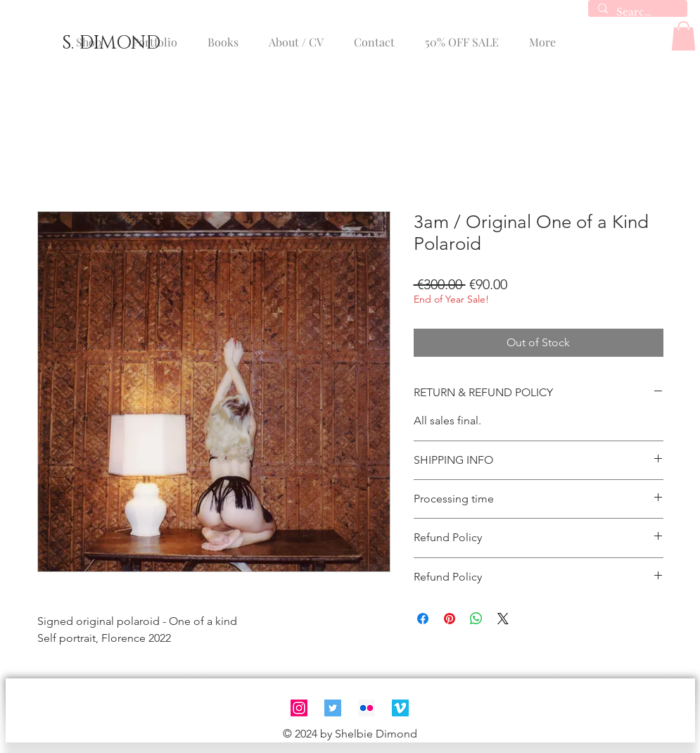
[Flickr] (367, 708)
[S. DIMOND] (111, 44)
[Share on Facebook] (423, 619)
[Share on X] (503, 619)
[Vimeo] (400, 708)
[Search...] (637, 13)
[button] (683, 36)
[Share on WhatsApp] (476, 619)
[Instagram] (299, 708)
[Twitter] (333, 708)
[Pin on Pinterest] (450, 619)
